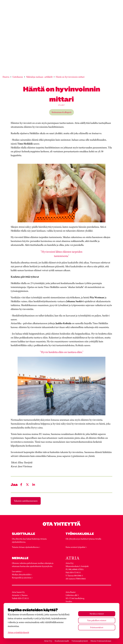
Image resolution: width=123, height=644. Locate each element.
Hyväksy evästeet (97, 614)
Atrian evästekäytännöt (18, 632)
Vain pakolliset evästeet (97, 620)
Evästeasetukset (97, 627)
